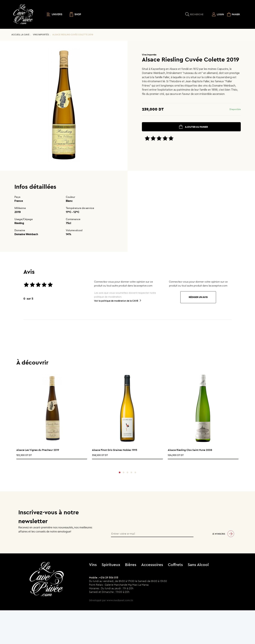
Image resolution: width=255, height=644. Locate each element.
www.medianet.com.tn (120, 600)
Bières (131, 565)
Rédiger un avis (198, 297)
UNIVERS (55, 14)
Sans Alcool (198, 565)
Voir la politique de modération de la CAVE (116, 301)
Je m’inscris (219, 534)
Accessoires (152, 565)
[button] (120, 472)
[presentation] (126, 463)
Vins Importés (41, 35)
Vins (93, 565)
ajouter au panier (196, 127)
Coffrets (175, 565)
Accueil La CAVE (20, 35)
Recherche (197, 14)
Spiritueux (111, 565)
